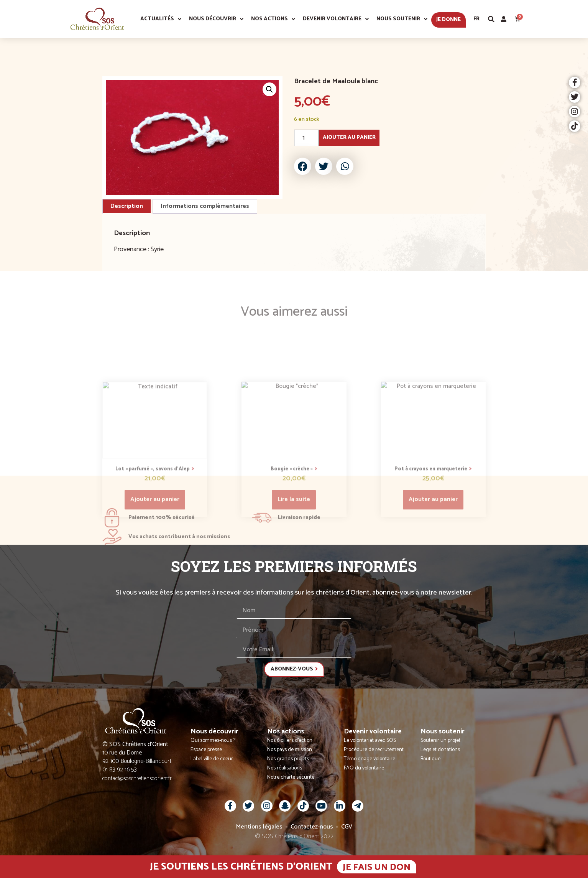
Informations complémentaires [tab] (205, 206)
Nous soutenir (402, 19)
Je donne (448, 20)
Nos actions (273, 19)
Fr (476, 19)
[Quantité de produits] (306, 138)
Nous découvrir (216, 19)
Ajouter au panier (349, 138)
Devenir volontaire (336, 19)
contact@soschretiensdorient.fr (137, 778)
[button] (491, 19)
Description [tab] (127, 206)
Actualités (161, 19)
